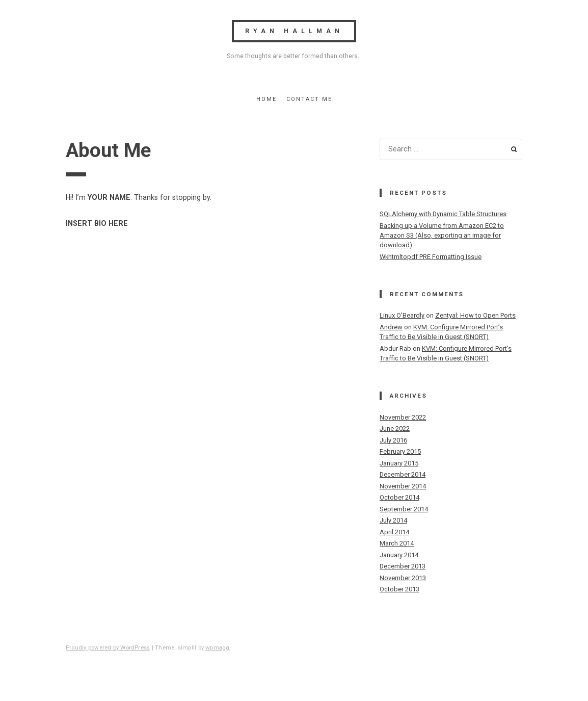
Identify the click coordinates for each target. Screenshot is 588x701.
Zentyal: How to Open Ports (475, 315)
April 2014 (394, 532)
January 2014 (399, 555)
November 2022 (403, 417)
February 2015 (400, 451)
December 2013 (403, 566)
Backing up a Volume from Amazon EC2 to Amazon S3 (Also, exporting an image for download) (442, 236)
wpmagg (217, 647)
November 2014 (403, 486)
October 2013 (399, 589)
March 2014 (397, 543)
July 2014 (393, 520)
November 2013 (403, 578)
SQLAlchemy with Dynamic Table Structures (443, 214)
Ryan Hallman (294, 31)
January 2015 (399, 463)
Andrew (391, 327)
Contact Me (309, 99)
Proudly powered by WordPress (108, 647)
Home (266, 99)
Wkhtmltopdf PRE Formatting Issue (431, 257)
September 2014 (404, 509)
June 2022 (395, 429)
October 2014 (399, 497)
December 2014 (403, 474)
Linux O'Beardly (402, 315)
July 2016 (393, 440)
